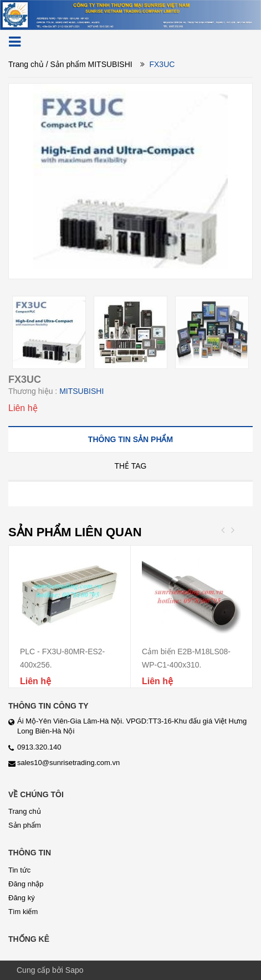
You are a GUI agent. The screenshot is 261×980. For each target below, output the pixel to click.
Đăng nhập (26, 884)
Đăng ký (22, 898)
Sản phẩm (25, 825)
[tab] (130, 439)
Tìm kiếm (23, 912)
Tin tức (19, 870)
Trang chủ (26, 64)
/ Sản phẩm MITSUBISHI (89, 64)
